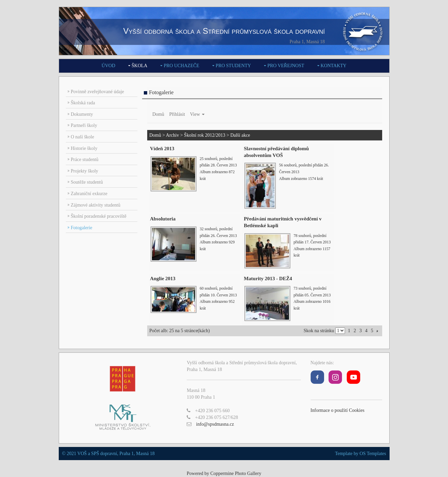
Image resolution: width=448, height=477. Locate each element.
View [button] (197, 114)
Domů (158, 114)
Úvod (108, 66)
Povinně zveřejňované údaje (98, 92)
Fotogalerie (82, 228)
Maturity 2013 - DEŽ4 (268, 279)
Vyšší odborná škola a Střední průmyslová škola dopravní (224, 31)
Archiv (172, 135)
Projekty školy (85, 171)
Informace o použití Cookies (338, 410)
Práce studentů (85, 160)
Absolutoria (163, 219)
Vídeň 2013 (162, 149)
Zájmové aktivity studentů (96, 205)
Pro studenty (233, 66)
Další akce (240, 135)
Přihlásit (177, 114)
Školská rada (83, 103)
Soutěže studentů (87, 182)
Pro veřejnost (286, 66)
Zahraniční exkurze (89, 194)
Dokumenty (82, 114)
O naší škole (83, 137)
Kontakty (334, 66)
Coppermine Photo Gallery (236, 473)
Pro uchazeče (181, 66)
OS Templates (373, 454)
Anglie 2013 (163, 279)
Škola (140, 66)
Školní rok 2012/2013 (205, 135)
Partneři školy (84, 125)
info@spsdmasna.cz (215, 424)
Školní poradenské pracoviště (99, 216)
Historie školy (84, 148)
